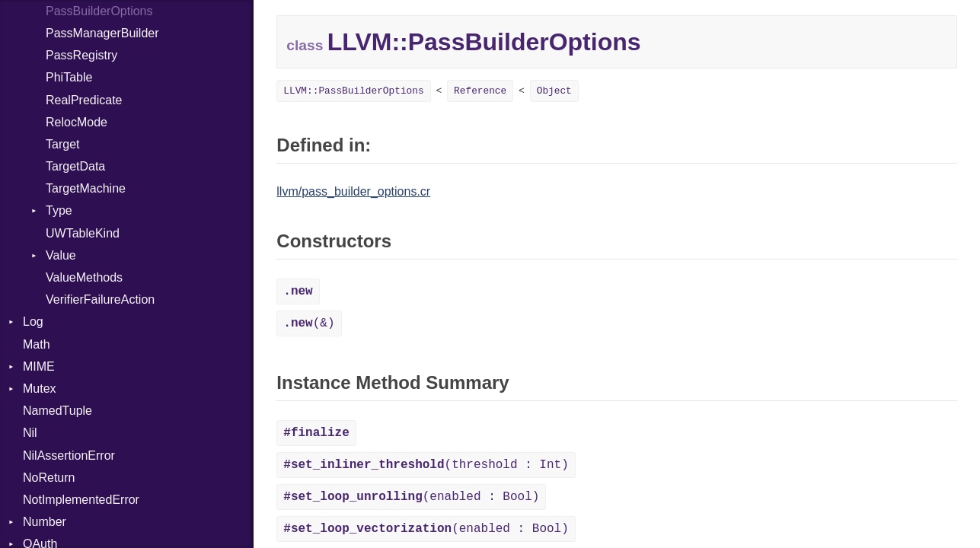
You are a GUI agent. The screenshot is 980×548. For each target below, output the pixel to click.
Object (554, 91)
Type (59, 210)
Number (45, 522)
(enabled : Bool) (411, 497)
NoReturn (49, 478)
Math (37, 344)
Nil (30, 433)
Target (62, 144)
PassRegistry (81, 55)
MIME (39, 366)
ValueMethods (84, 277)
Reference (480, 91)
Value (61, 255)
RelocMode (77, 122)
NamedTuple (57, 411)
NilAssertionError (69, 456)
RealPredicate (84, 100)
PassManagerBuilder (102, 33)
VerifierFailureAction (100, 299)
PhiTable (69, 77)
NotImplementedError (81, 500)
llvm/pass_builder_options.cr (353, 191)
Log (33, 322)
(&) (309, 323)
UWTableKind (83, 233)
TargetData (75, 166)
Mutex (40, 389)
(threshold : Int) (426, 465)
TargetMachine (86, 188)
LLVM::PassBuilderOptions (353, 91)
